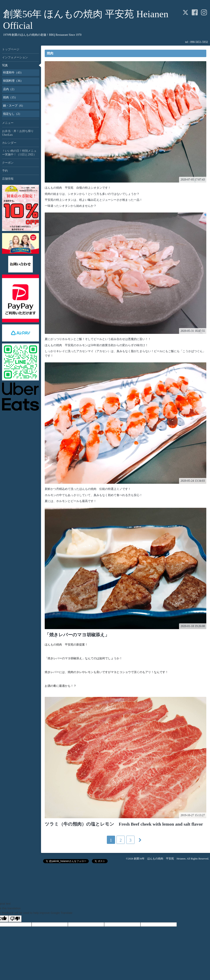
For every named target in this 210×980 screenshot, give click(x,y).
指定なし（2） (12, 114)
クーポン (8, 163)
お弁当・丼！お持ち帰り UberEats (19, 133)
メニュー (8, 123)
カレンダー (9, 143)
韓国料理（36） (13, 81)
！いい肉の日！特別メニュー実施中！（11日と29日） (19, 153)
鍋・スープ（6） (14, 106)
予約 (5, 171)
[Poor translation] (15, 919)
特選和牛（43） (13, 73)
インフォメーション (15, 57)
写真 (5, 65)
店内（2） (10, 89)
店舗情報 (8, 179)
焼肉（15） (10, 97)
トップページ (11, 49)
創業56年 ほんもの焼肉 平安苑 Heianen (160, 859)
